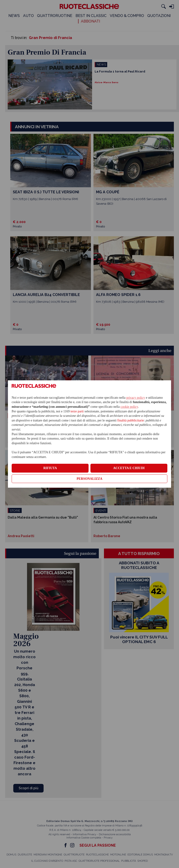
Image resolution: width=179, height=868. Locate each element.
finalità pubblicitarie (131, 420)
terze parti (77, 411)
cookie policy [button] (129, 407)
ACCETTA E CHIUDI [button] (129, 468)
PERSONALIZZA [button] (89, 479)
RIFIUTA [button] (50, 468)
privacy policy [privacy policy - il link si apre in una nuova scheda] (136, 398)
